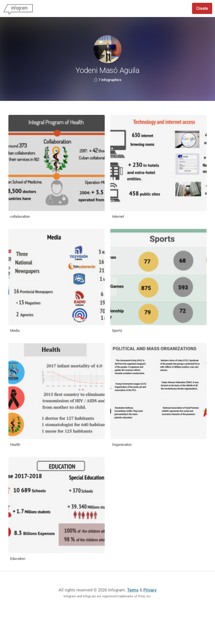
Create (202, 8)
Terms (133, 590)
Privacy (150, 590)
